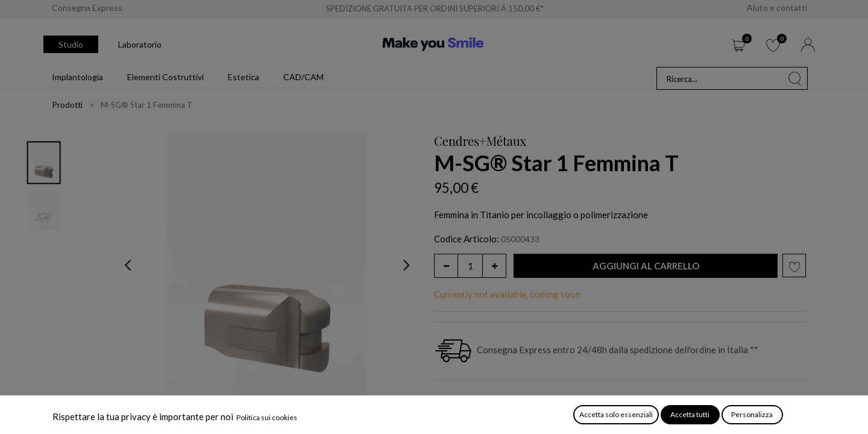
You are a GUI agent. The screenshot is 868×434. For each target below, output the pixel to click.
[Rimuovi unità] (446, 266)
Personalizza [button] (752, 414)
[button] (646, 266)
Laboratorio (140, 44)
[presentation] (127, 265)
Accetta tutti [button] (690, 414)
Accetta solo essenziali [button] (616, 414)
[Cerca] (795, 78)
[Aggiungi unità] (494, 266)
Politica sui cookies (267, 417)
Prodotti (68, 105)
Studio (71, 44)
